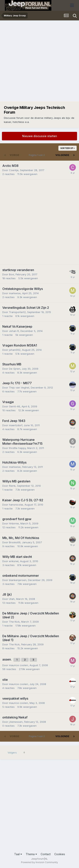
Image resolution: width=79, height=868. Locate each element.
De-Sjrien (15, 369)
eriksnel (14, 561)
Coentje (14, 170)
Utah (12, 599)
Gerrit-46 (14, 406)
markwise (15, 293)
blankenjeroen (18, 580)
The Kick (14, 622)
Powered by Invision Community (39, 862)
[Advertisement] (39, 62)
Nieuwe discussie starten (40, 136)
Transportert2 (17, 312)
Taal (18, 854)
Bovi (11, 274)
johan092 (15, 350)
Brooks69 (15, 542)
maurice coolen (18, 665)
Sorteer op (68, 148)
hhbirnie (14, 523)
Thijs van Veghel (19, 388)
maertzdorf (16, 425)
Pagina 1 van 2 (37, 155)
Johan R (14, 331)
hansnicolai (16, 505)
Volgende (62, 155)
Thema (31, 854)
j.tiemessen (16, 722)
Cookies (60, 854)
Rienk (12, 486)
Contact (46, 854)
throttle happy (17, 448)
